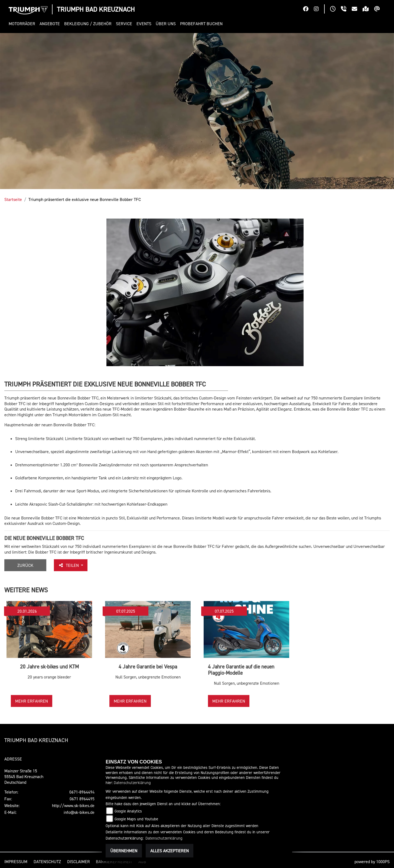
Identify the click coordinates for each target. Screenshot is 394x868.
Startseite (13, 199)
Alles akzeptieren (170, 851)
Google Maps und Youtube (136, 819)
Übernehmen (124, 851)
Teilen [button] (69, 565)
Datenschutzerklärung (132, 783)
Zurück (25, 565)
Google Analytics (128, 811)
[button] (23, 24)
